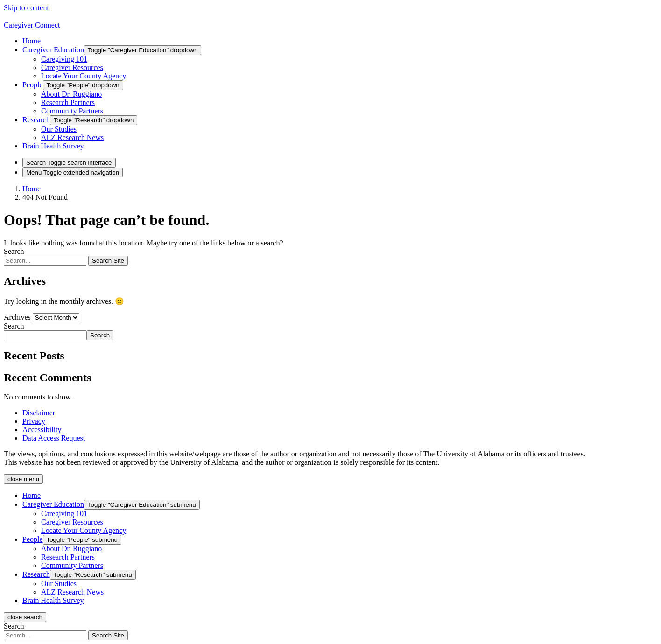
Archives (17, 317)
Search (14, 251)
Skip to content (26, 8)
